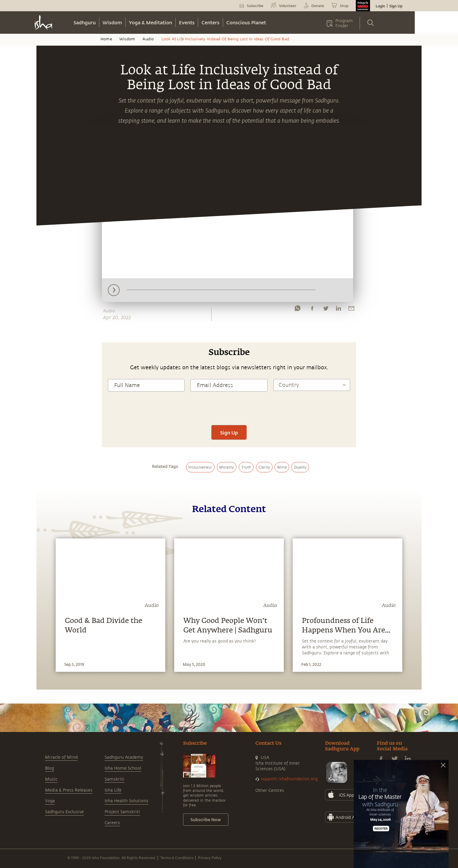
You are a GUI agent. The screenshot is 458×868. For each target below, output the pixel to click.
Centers (210, 22)
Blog (49, 768)
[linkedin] (338, 310)
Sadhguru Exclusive (64, 812)
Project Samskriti (122, 812)
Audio (148, 39)
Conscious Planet (246, 22)
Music (51, 779)
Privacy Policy (210, 858)
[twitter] (326, 310)
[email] (351, 310)
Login (380, 6)
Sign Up (396, 6)
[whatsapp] (297, 310)
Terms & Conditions (177, 858)
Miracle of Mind (61, 757)
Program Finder (344, 23)
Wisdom (112, 22)
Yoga (50, 801)
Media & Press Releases (69, 790)
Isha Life (113, 790)
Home (106, 39)
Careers (112, 823)
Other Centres (270, 791)
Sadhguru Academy (124, 757)
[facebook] (312, 310)
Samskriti (114, 779)
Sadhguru (85, 22)
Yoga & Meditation (150, 22)
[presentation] (229, 407)
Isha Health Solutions (126, 801)
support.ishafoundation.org (289, 779)
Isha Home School (123, 768)
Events (187, 22)
